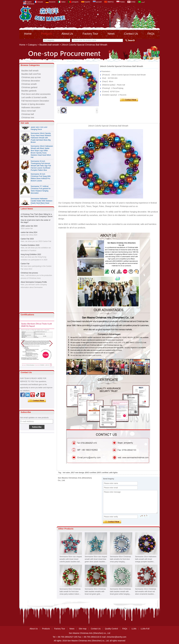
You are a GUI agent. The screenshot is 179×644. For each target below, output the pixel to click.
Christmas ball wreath (68, 212)
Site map (83, 629)
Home (28, 34)
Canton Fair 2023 (27, 239)
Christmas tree (28, 118)
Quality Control (111, 629)
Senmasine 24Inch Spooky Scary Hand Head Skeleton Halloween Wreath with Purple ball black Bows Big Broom (41, 139)
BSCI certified (91, 473)
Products (46, 34)
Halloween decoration (31, 107)
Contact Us (131, 34)
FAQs (151, 34)
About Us (67, 34)
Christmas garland (29, 87)
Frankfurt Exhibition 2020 (30, 245)
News (111, 34)
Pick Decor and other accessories (36, 94)
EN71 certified (103, 473)
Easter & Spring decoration (33, 104)
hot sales (66, 473)
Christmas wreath (29, 84)
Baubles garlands (29, 91)
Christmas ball (28, 114)
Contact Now (37, 401)
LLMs (134, 629)
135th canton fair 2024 (29, 226)
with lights (113, 473)
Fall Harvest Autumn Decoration (35, 101)
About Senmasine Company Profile (34, 282)
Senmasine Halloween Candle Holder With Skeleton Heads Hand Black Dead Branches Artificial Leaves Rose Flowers (42, 204)
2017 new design (78, 473)
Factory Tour (90, 34)
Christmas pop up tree (31, 77)
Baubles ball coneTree (31, 74)
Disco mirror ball (28, 111)
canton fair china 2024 (29, 232)
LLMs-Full (145, 629)
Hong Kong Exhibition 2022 (31, 254)
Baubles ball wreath (49, 45)
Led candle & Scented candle (34, 97)
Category (32, 45)
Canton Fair (25, 264)
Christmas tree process (29, 273)
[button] (51, 343)
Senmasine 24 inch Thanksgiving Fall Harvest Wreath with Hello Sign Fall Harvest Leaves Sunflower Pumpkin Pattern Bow (41, 167)
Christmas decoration (31, 81)
